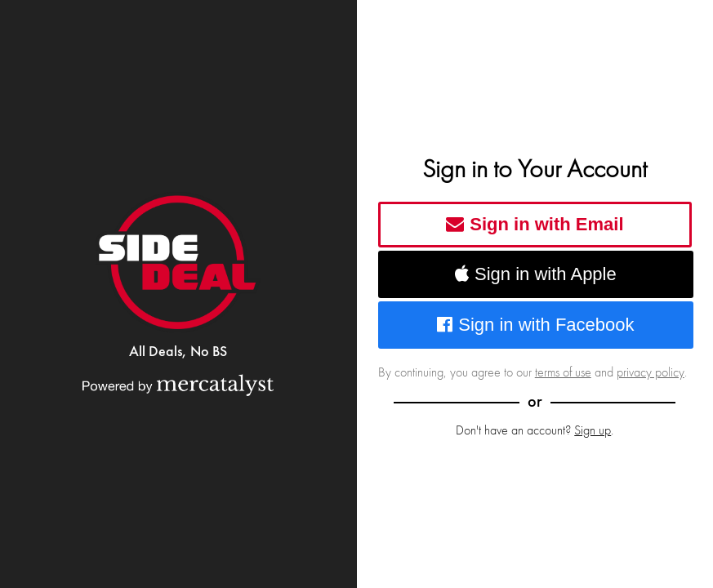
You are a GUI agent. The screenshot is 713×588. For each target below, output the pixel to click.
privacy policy (651, 372)
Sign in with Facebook (536, 325)
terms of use (563, 372)
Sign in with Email (535, 224)
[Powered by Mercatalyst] (178, 385)
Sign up (593, 430)
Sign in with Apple (536, 274)
